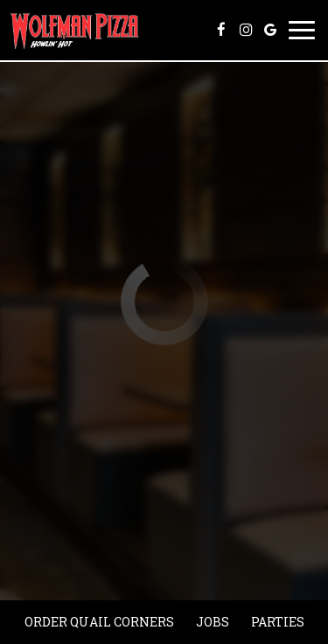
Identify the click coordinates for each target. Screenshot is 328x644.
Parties (278, 622)
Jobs (213, 622)
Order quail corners (99, 622)
